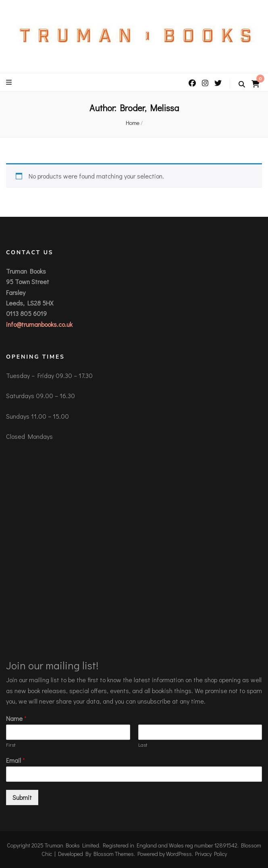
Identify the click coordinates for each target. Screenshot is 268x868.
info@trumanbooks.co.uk (39, 324)
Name (16, 718)
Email (16, 760)
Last (143, 745)
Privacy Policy (211, 854)
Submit (22, 797)
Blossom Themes (114, 854)
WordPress (179, 854)
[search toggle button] (242, 84)
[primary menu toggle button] (10, 82)
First (11, 745)
